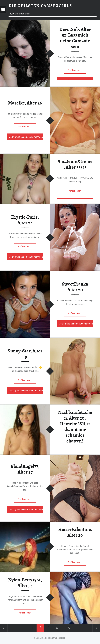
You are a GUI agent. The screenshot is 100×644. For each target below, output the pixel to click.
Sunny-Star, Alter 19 (25, 354)
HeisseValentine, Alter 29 (75, 532)
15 (68, 628)
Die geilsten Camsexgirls (53, 638)
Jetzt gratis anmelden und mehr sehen (26, 137)
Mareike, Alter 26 (25, 103)
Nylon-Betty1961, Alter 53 (25, 583)
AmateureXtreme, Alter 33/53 (75, 164)
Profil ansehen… (77, 71)
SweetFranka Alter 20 (75, 287)
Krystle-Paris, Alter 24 (25, 220)
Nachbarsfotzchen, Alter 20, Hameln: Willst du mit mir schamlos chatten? (75, 427)
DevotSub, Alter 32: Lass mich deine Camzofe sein (75, 38)
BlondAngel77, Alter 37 (25, 469)
